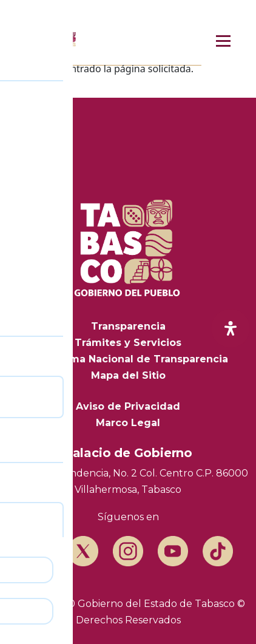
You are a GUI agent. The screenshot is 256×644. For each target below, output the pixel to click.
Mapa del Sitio (128, 375)
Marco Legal (128, 423)
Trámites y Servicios (128, 343)
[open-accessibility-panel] (231, 328)
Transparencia (128, 326)
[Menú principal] (223, 41)
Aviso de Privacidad (128, 406)
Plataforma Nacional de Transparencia (128, 359)
